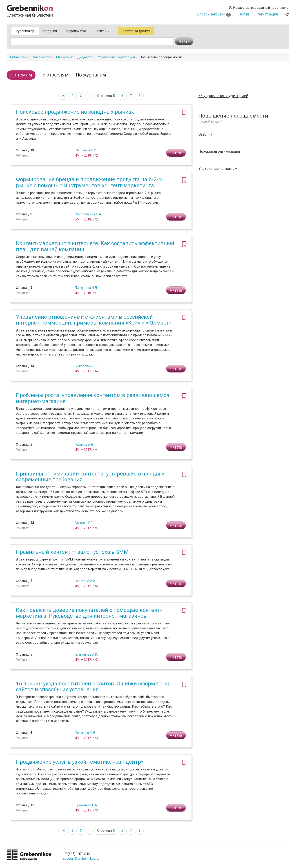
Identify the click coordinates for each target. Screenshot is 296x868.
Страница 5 (106, 96)
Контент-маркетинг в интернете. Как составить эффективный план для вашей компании (95, 246)
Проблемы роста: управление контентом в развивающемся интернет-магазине (93, 398)
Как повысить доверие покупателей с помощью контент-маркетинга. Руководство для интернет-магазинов (89, 613)
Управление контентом (218, 169)
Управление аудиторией (116, 57)
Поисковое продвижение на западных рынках (75, 112)
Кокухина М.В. (85, 733)
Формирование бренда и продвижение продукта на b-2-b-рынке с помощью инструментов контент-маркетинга (90, 182)
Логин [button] (244, 14)
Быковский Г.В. (86, 366)
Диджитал (85, 57)
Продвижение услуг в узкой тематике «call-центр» (80, 762)
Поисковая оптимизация (219, 152)
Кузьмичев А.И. (86, 654)
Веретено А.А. (85, 581)
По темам (21, 75)
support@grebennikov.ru (81, 859)
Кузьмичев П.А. (86, 805)
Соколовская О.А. (88, 214)
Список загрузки (214, 14)
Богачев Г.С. (84, 523)
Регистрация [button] (267, 14)
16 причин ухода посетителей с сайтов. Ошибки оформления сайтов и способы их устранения (93, 687)
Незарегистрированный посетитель (259, 8)
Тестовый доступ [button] (136, 31)
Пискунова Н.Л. (86, 288)
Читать (176, 153)
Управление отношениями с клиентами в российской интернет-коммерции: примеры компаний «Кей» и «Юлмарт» (94, 320)
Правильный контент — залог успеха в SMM (72, 552)
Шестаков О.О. (86, 150)
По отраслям (54, 75)
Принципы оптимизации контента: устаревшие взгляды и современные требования (90, 477)
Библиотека (19, 57)
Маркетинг (64, 57)
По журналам (91, 75)
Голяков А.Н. (84, 445)
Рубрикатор (25, 31)
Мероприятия (76, 31)
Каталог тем (42, 57)
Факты (102, 31)
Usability (205, 135)
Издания (50, 31)
